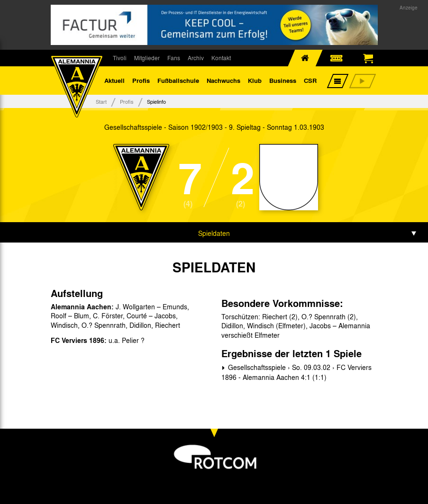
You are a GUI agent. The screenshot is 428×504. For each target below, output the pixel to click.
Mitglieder (147, 58)
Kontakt (221, 58)
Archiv (196, 58)
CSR (310, 80)
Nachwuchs (223, 80)
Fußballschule (178, 80)
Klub (255, 80)
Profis (141, 80)
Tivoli (120, 58)
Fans (174, 58)
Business (283, 80)
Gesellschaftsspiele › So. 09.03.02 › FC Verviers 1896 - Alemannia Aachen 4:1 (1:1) (296, 372)
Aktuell (114, 80)
